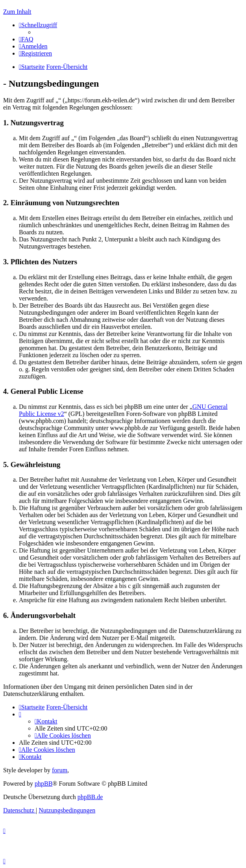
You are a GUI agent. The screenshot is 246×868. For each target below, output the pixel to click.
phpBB (43, 784)
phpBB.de (90, 797)
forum (60, 770)
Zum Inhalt (17, 12)
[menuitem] (26, 39)
